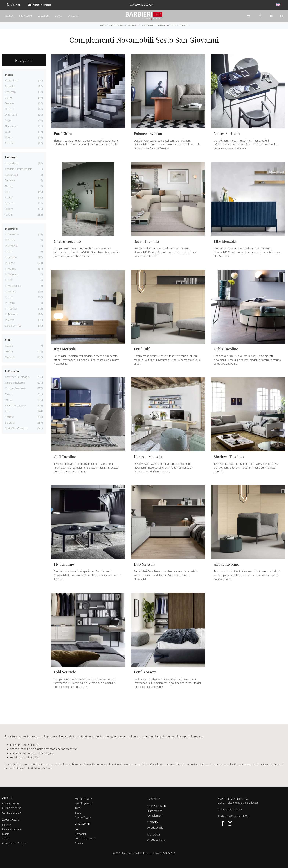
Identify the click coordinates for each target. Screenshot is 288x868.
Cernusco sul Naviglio (17, 377)
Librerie (7, 825)
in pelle (9, 297)
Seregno (10, 422)
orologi (9, 186)
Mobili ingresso (84, 803)
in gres (9, 251)
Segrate (9, 417)
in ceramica (12, 234)
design (9, 351)
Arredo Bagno (83, 817)
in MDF (9, 280)
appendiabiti (12, 163)
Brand (58, 16)
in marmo (10, 268)
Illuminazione (155, 811)
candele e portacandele (19, 169)
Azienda (9, 16)
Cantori (9, 97)
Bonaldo (10, 86)
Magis (8, 120)
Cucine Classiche (12, 812)
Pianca (9, 137)
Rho (7, 411)
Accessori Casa (115, 25)
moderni (10, 357)
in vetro (10, 320)
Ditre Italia (11, 114)
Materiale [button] (11, 228)
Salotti (6, 838)
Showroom (26, 16)
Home (103, 25)
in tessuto (11, 314)
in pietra (10, 303)
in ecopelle (11, 246)
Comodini (80, 834)
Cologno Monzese (15, 388)
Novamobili (11, 126)
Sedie (78, 812)
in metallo (11, 291)
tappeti (9, 209)
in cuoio (10, 240)
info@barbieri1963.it (238, 816)
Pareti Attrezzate (12, 829)
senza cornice (13, 325)
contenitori (11, 174)
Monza (9, 400)
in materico (11, 274)
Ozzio (8, 132)
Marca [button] (9, 74)
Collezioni (43, 16)
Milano (9, 394)
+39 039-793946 (232, 809)
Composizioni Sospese (15, 843)
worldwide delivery (142, 5)
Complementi (132, 25)
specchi (9, 203)
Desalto (9, 103)
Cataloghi (73, 16)
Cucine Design (10, 803)
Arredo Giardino (156, 839)
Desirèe (9, 109)
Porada (9, 143)
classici (9, 345)
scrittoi (9, 197)
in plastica (11, 308)
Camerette (154, 799)
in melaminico (13, 286)
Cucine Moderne (12, 808)
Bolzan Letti (12, 80)
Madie (6, 834)
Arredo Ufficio (155, 827)
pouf (8, 192)
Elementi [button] (11, 157)
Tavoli (78, 808)
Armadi (79, 843)
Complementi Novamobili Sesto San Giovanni (165, 25)
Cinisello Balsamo (15, 382)
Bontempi (11, 92)
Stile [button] (8, 339)
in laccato (11, 257)
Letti (78, 829)
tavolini (9, 214)
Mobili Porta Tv (83, 799)
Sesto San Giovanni (16, 428)
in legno (10, 263)
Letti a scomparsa (85, 838)
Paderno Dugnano (15, 405)
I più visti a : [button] (13, 371)
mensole (10, 180)
